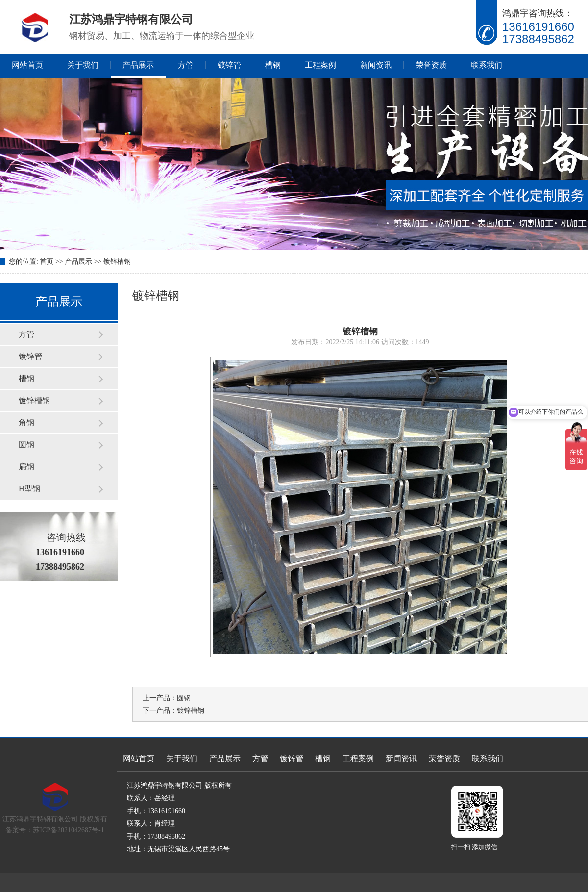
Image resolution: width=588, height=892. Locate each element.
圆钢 (26, 445)
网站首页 (27, 65)
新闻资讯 (376, 65)
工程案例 (320, 65)
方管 (186, 65)
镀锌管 (229, 65)
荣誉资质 (431, 65)
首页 (47, 262)
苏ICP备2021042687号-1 (68, 830)
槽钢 (273, 65)
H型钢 (29, 489)
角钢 (26, 422)
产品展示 (138, 65)
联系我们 (487, 65)
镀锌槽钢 (117, 262)
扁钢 (26, 467)
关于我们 (83, 65)
